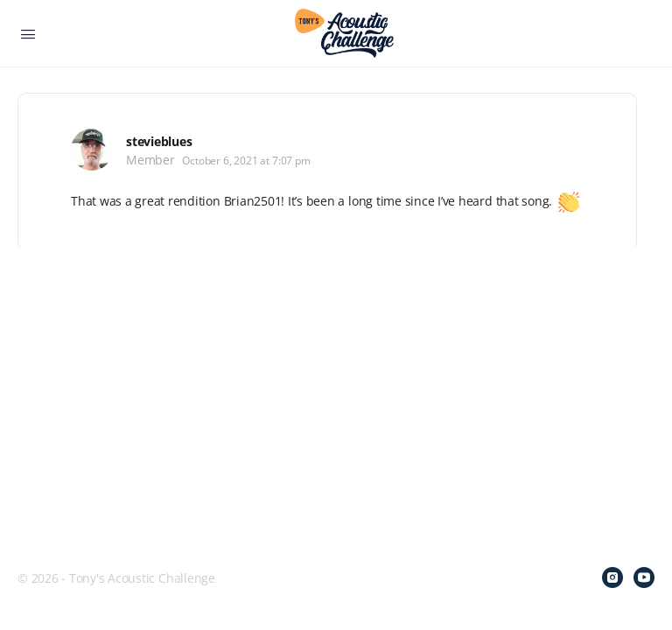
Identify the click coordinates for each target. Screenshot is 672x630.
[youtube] (644, 577)
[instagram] (612, 577)
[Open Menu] (28, 32)
